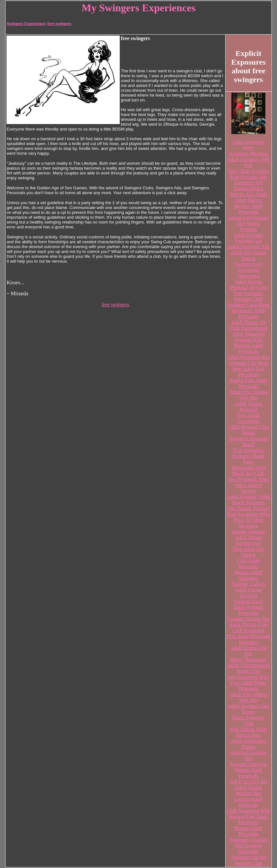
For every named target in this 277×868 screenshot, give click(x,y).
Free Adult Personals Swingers (248, 639)
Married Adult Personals (248, 348)
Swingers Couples (249, 840)
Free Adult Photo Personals (248, 686)
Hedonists (249, 851)
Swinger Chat (249, 863)
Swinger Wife (249, 340)
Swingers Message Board (249, 441)
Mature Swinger (249, 532)
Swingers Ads (249, 183)
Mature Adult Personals (249, 773)
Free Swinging (249, 450)
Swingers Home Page (248, 459)
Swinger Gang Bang (249, 305)
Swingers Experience (26, 23)
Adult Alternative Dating (249, 744)
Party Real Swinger (249, 171)
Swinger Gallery (248, 584)
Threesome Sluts (248, 468)
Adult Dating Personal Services (248, 284)
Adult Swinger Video (249, 497)
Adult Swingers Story (249, 145)
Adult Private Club (248, 625)
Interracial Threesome (248, 273)
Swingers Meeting (248, 154)
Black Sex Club (249, 473)
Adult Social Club (249, 782)
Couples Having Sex (249, 619)
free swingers (59, 23)
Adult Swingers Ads (248, 247)
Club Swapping (248, 630)
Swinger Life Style (248, 363)
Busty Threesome (249, 659)
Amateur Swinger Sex (248, 755)
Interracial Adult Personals (248, 314)
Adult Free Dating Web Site (249, 395)
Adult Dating (249, 200)
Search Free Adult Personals (249, 383)
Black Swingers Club (248, 721)
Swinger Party (248, 601)
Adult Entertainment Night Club (248, 668)
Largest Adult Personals (248, 802)
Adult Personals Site (248, 357)
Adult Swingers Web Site (248, 162)
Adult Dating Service (249, 488)
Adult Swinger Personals (249, 610)
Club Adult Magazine (248, 564)
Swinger (248, 229)
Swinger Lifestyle (249, 764)
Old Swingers (249, 846)
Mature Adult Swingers (249, 575)
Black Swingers (248, 502)
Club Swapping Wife (249, 811)
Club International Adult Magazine (248, 331)
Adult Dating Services (249, 593)
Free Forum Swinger (249, 508)
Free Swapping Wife (248, 514)
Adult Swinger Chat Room (249, 430)
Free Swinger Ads (248, 177)
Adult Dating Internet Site (249, 540)
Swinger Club (249, 299)
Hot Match (248, 223)
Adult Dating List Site (248, 651)
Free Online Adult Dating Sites (249, 732)
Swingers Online (248, 857)
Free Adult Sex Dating (249, 552)
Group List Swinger (248, 218)
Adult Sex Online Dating (249, 255)
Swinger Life (249, 264)
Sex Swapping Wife (248, 677)
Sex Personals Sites (249, 479)
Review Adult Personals (249, 209)
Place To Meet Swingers (249, 523)
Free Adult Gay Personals (248, 372)
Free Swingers (249, 293)
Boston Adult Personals (248, 831)
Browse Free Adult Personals (248, 819)
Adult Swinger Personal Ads (249, 238)
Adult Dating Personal (249, 407)
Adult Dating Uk (249, 322)
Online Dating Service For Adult (249, 191)
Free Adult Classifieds (249, 418)
